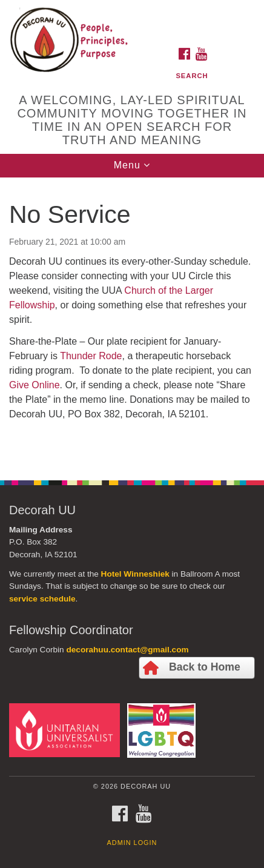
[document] (132, 322)
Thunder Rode (91, 356)
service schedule (42, 599)
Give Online (35, 385)
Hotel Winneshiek (135, 574)
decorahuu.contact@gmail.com (127, 650)
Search (192, 76)
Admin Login (132, 843)
